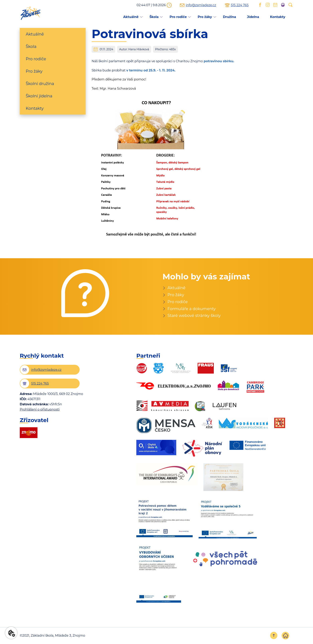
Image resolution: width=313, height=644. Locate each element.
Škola (154, 17)
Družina (230, 17)
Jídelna (253, 17)
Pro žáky (205, 17)
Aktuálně (131, 17)
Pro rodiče (178, 17)
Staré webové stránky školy (194, 316)
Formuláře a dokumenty (192, 309)
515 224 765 (240, 5)
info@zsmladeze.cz (201, 5)
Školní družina (40, 84)
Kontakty (278, 17)
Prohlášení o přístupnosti (40, 410)
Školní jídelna (39, 96)
